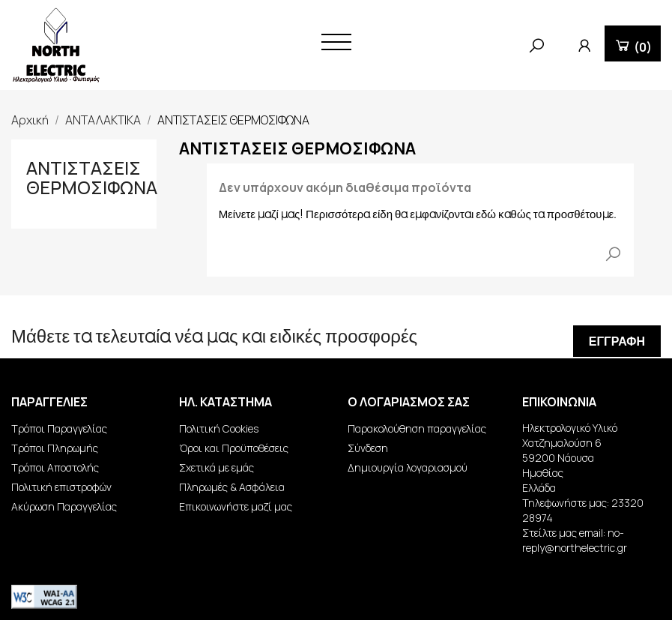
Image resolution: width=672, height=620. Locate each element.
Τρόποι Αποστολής (55, 467)
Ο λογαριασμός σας (409, 402)
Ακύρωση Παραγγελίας (64, 506)
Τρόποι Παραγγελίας (59, 428)
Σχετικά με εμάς (217, 467)
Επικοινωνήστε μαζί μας (236, 506)
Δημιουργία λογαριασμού (408, 467)
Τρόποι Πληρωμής (55, 448)
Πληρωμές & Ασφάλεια (232, 487)
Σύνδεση (368, 448)
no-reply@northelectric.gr (575, 540)
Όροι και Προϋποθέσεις (234, 448)
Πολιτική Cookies (219, 428)
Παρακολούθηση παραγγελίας (417, 428)
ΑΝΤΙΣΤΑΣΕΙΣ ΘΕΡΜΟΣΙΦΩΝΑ (92, 177)
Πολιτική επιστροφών (61, 487)
